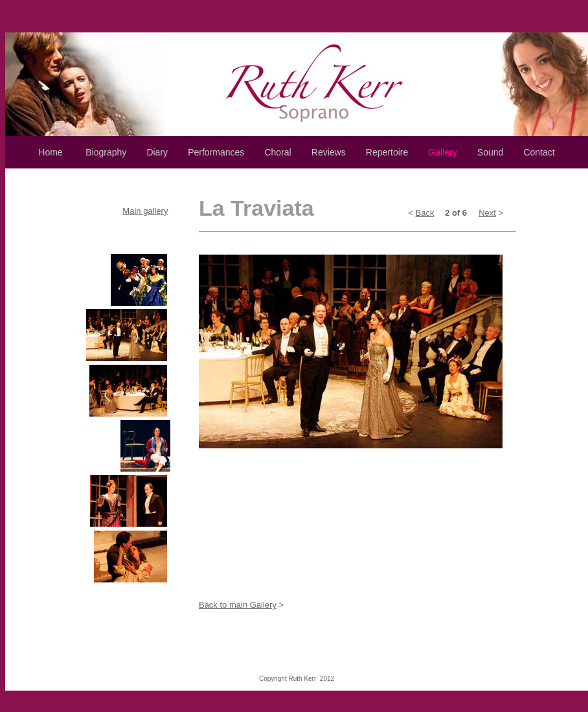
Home (50, 152)
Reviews (329, 152)
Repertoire (387, 152)
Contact (539, 152)
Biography (106, 152)
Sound (490, 152)
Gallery (442, 152)
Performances (216, 152)
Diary (157, 152)
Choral (277, 152)
